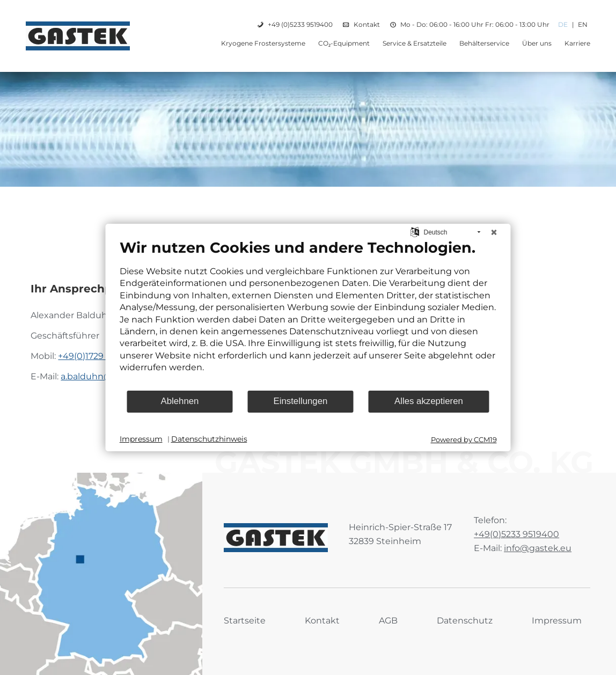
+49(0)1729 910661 (96, 356)
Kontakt (367, 25)
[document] (308, 314)
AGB (388, 621)
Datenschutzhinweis (209, 439)
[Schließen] (494, 232)
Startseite (245, 621)
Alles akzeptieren (429, 401)
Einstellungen (301, 401)
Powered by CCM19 (464, 439)
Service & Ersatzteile (415, 43)
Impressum (557, 621)
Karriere (577, 43)
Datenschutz (465, 621)
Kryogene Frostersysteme (263, 43)
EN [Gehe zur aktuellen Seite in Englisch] (583, 25)
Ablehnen (180, 401)
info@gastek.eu (538, 548)
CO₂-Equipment (344, 43)
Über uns (537, 43)
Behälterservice (484, 43)
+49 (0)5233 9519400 (300, 25)
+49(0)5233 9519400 (516, 534)
